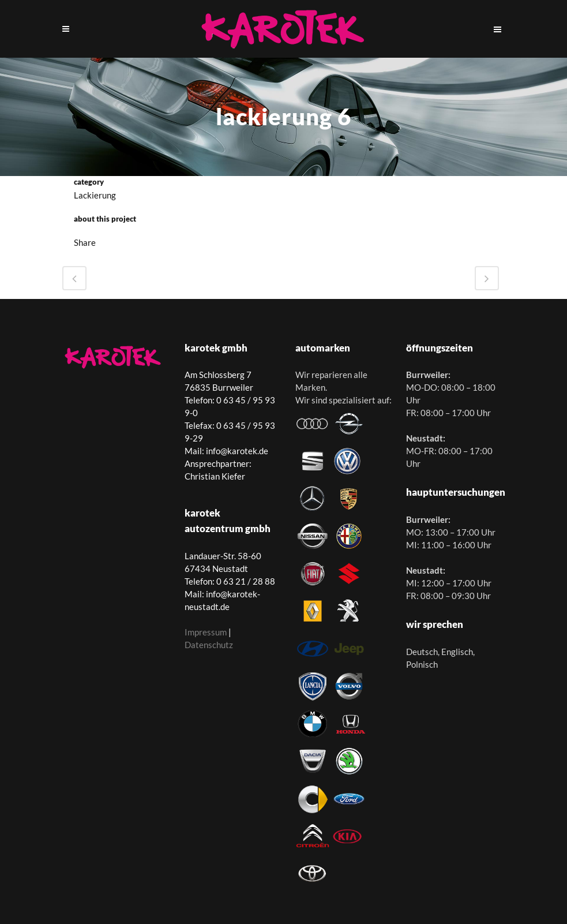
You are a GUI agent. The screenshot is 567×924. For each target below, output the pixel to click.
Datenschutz (209, 645)
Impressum (206, 632)
